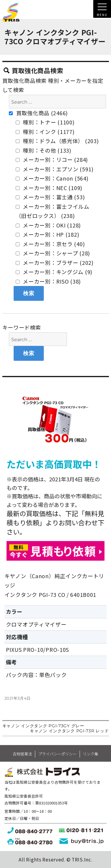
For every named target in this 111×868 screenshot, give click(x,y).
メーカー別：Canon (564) (52, 178)
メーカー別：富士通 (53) (50, 197)
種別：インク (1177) (45, 132)
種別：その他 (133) (44, 150)
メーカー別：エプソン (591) (55, 169)
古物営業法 (22, 754)
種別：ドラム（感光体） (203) (57, 141)
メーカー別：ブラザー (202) (55, 263)
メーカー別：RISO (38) (48, 281)
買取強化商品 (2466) (38, 113)
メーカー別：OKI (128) (48, 225)
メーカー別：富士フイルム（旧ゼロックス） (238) (53, 211)
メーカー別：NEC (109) (49, 188)
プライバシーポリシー (57, 754)
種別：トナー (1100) (45, 122)
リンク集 (91, 754)
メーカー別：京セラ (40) (50, 244)
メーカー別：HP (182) (48, 234)
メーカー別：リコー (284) (52, 159)
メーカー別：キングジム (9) (54, 272)
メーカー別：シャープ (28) (53, 253)
